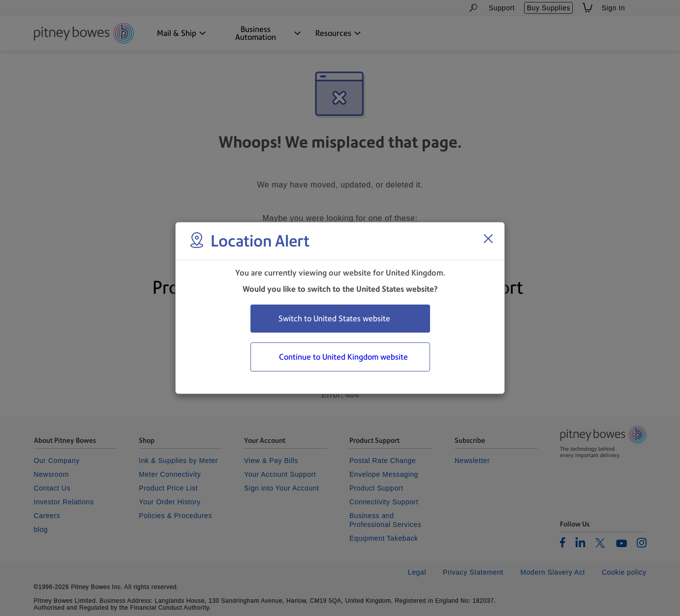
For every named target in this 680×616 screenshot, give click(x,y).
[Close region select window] (488, 239)
